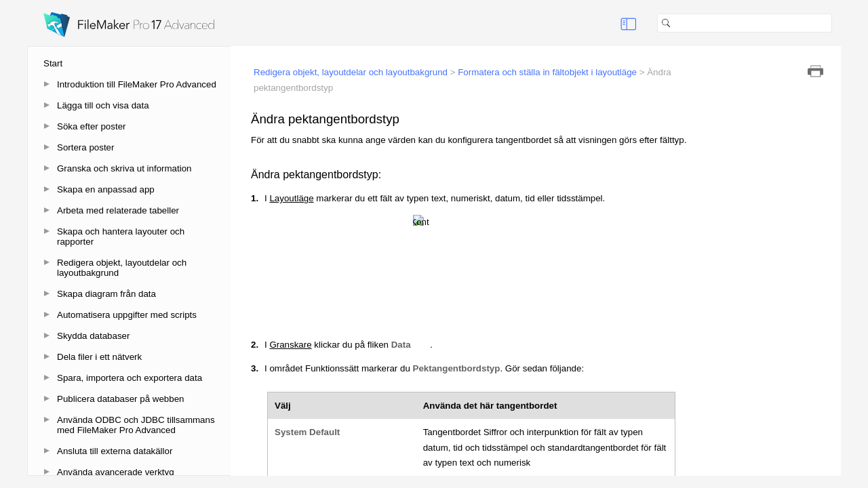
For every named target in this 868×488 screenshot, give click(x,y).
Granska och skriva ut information (124, 168)
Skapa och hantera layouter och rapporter (121, 237)
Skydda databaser (93, 336)
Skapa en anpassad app (106, 189)
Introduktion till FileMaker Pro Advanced (137, 84)
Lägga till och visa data (103, 105)
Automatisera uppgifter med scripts (127, 315)
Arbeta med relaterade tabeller (118, 210)
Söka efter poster (92, 126)
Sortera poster (85, 147)
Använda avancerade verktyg (116, 472)
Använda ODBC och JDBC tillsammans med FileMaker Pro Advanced (136, 425)
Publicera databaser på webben (120, 399)
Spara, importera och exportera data (130, 378)
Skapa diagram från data (106, 294)
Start (53, 63)
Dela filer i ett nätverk (99, 357)
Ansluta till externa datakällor (115, 451)
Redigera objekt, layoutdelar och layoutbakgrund (122, 268)
